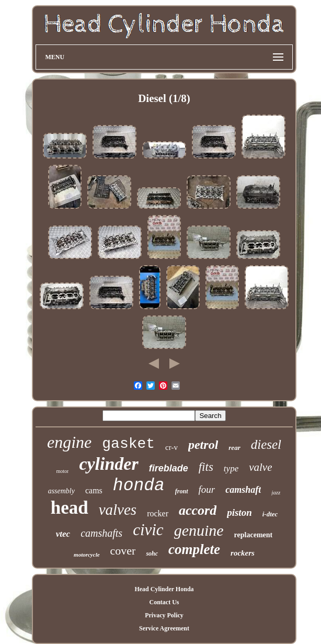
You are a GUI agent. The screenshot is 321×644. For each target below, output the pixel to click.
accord (198, 510)
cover (123, 551)
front (182, 491)
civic (148, 530)
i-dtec (270, 514)
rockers (243, 553)
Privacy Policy (164, 615)
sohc (152, 553)
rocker (158, 513)
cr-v (171, 447)
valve (260, 467)
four (207, 489)
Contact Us (164, 602)
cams (94, 490)
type (231, 468)
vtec (63, 534)
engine (69, 442)
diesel (266, 444)
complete (194, 549)
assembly (61, 491)
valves (118, 510)
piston (239, 512)
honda (139, 486)
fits (206, 467)
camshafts (101, 533)
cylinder (108, 464)
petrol (203, 445)
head (70, 508)
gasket (128, 444)
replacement (254, 535)
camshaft (243, 490)
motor (63, 471)
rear (234, 448)
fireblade (169, 468)
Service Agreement (164, 628)
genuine (199, 530)
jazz (276, 492)
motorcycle (87, 555)
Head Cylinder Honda (164, 589)
